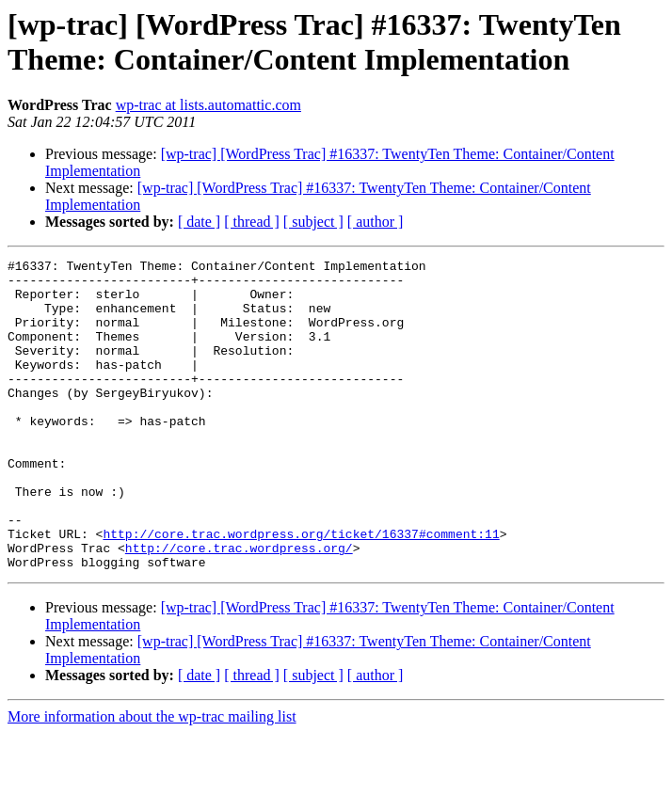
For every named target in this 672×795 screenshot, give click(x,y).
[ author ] (376, 222)
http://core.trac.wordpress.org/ (239, 607)
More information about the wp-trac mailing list (152, 779)
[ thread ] (252, 222)
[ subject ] (313, 222)
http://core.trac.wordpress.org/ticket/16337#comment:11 (301, 590)
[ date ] (199, 222)
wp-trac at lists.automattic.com (208, 105)
